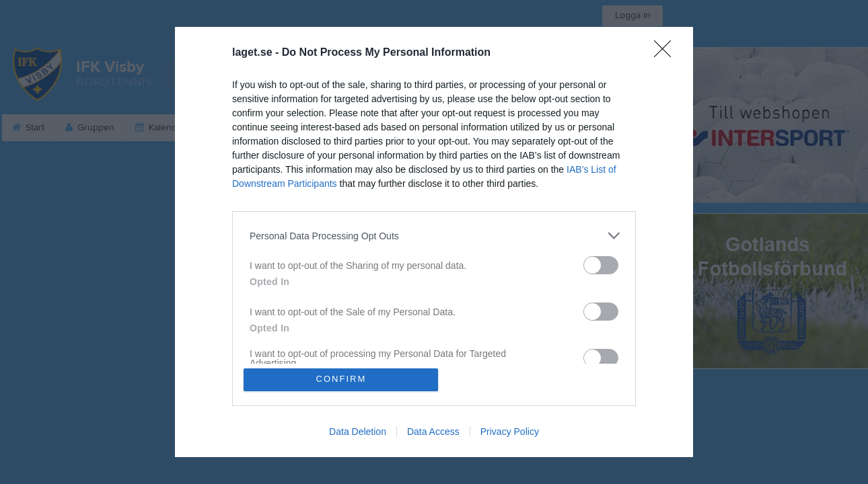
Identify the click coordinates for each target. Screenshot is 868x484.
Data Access (433, 432)
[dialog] (434, 242)
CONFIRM (341, 379)
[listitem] (434, 236)
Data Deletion (358, 432)
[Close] (667, 53)
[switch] (601, 265)
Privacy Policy (510, 432)
